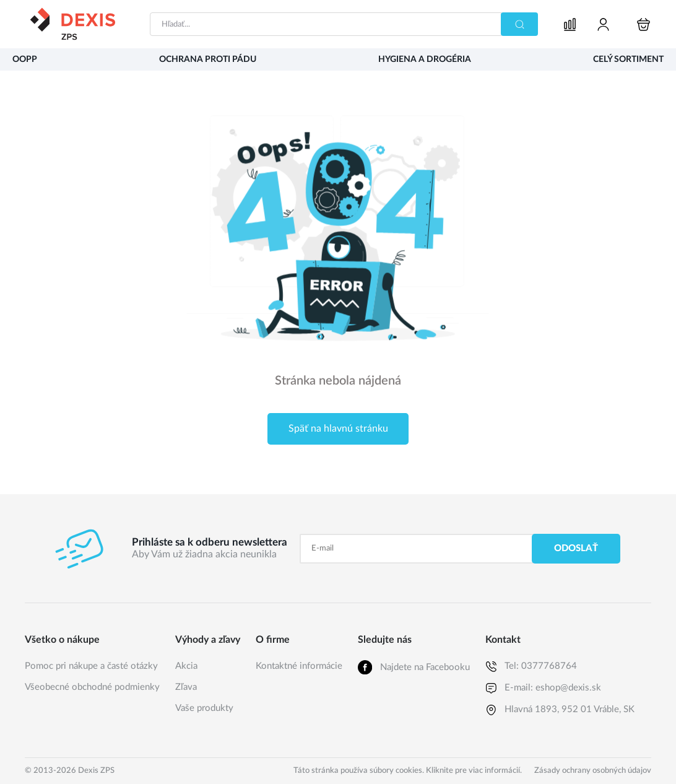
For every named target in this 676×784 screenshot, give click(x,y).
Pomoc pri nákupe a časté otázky (91, 666)
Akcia (186, 666)
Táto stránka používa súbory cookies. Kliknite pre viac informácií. (408, 771)
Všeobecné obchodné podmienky (92, 687)
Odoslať (576, 548)
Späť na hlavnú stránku (338, 429)
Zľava (186, 687)
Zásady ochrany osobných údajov (593, 771)
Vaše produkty (204, 708)
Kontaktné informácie (299, 666)
